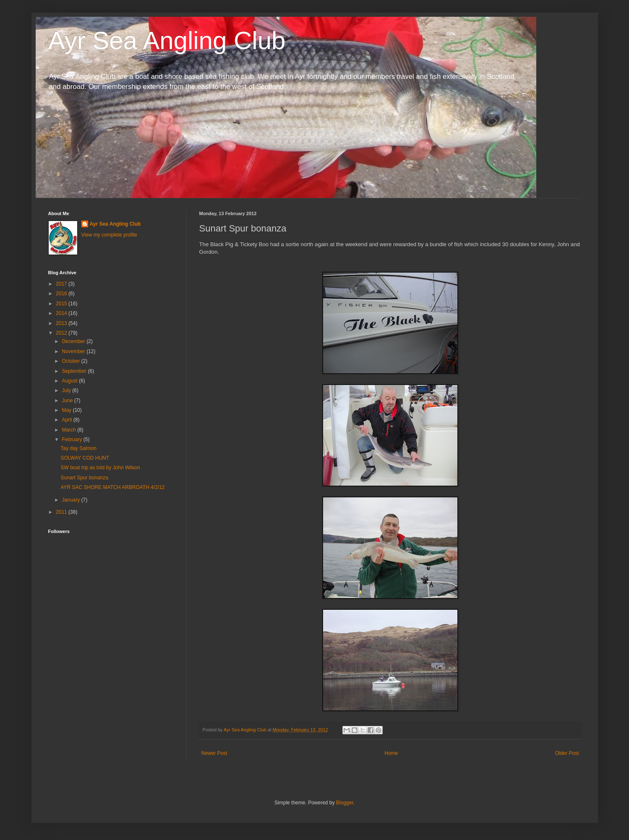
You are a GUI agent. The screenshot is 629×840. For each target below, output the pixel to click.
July (67, 390)
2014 (62, 313)
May (67, 410)
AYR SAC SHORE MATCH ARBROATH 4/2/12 (112, 487)
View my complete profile (109, 235)
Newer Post (214, 753)
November (74, 351)
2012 (62, 333)
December (74, 341)
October (71, 361)
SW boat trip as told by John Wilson (100, 468)
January (71, 500)
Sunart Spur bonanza (84, 478)
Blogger (345, 803)
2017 (62, 284)
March (69, 430)
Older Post (567, 753)
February (72, 440)
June (68, 400)
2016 (62, 294)
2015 (62, 304)
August (70, 381)
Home (391, 753)
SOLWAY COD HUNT (85, 458)
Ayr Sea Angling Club (167, 40)
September (75, 371)
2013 (62, 323)
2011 (62, 512)
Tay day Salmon (78, 448)
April (67, 420)
